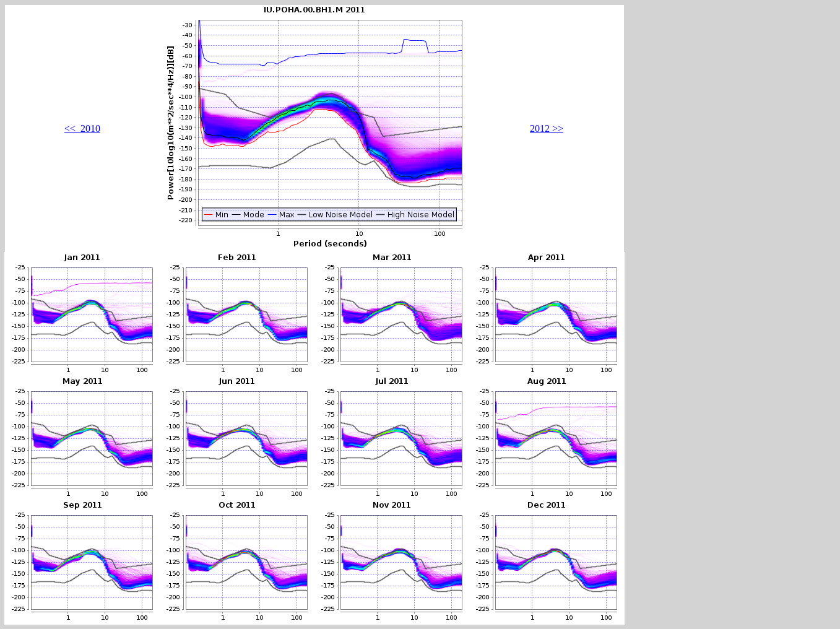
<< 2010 (82, 128)
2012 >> (547, 128)
